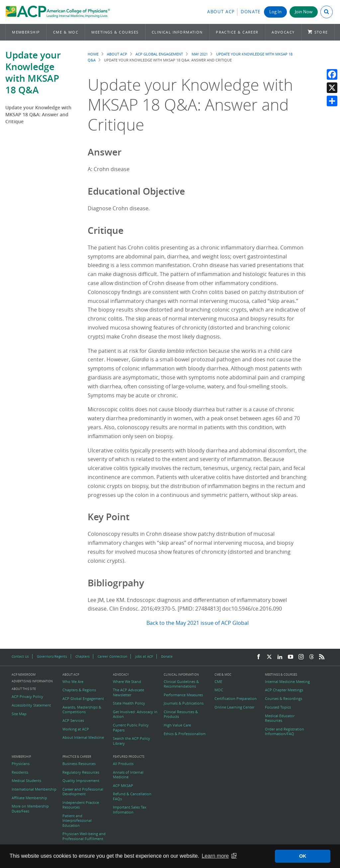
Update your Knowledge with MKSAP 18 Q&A (33, 72)
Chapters (83, 656)
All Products (123, 764)
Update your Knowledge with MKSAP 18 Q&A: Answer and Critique (38, 114)
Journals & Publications (184, 703)
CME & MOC (66, 32)
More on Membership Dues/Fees (30, 809)
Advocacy (283, 32)
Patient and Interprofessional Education (77, 821)
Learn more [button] (215, 856)
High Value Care (177, 725)
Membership (26, 32)
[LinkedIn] (280, 657)
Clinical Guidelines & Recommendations (181, 684)
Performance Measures (183, 695)
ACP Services (73, 721)
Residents (20, 772)
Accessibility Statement (31, 705)
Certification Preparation (236, 699)
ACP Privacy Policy (27, 697)
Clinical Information (177, 32)
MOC (219, 690)
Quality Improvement (81, 781)
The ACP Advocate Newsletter (128, 692)
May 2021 (200, 54)
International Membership (34, 789)
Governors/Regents (52, 656)
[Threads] (311, 657)
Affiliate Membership (29, 798)
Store (321, 32)
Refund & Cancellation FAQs (132, 796)
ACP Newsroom (24, 675)
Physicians (21, 764)
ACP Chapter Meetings (284, 690)
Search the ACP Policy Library (131, 741)
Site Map (19, 714)
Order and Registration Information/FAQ (285, 731)
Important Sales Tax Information (130, 810)
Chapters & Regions (79, 690)
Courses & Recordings (284, 699)
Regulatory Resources (81, 772)
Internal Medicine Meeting (287, 682)
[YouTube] (291, 657)
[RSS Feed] (322, 657)
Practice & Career (237, 32)
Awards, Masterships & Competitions (82, 710)
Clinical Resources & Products (181, 714)
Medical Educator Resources (280, 718)
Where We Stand (127, 682)
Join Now (304, 12)
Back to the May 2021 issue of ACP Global (198, 623)
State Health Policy (129, 703)
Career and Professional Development (83, 792)
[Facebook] (259, 657)
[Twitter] (269, 657)
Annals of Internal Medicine (128, 775)
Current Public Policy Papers (131, 727)
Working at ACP (76, 729)
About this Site (24, 689)
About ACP (221, 12)
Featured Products (129, 757)
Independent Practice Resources (81, 805)
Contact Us (20, 656)
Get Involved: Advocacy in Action (135, 714)
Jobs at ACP (144, 656)
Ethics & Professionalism (185, 734)
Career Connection (112, 656)
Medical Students (26, 781)
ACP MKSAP (123, 786)
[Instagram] (301, 657)
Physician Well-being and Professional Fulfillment (84, 836)
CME (218, 682)
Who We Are (73, 682)
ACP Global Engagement (159, 54)
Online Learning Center (234, 707)
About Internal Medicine (83, 737)
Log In (275, 12)
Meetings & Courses (115, 32)
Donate (251, 12)
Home (93, 54)
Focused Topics (278, 707)
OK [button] (303, 856)
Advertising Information (32, 681)
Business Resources (79, 764)
